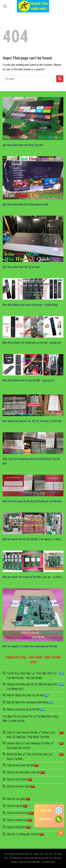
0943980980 (46, 819)
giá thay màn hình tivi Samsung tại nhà (25, 204)
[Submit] (60, 79)
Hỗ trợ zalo (47, 810)
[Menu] (5, 6)
